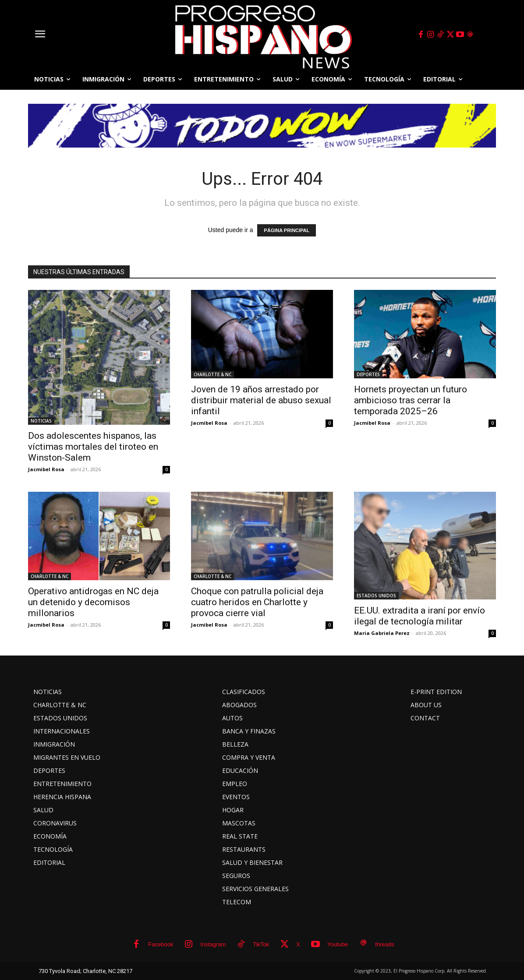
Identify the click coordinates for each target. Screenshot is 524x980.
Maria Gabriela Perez (382, 633)
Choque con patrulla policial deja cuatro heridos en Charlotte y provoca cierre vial (257, 602)
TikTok (261, 944)
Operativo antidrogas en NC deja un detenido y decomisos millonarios (93, 602)
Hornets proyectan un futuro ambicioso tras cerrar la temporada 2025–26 (411, 400)
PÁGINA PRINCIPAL (287, 230)
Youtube (338, 944)
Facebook (161, 944)
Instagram (213, 944)
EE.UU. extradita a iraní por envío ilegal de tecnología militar (420, 616)
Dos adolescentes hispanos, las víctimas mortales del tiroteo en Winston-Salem (93, 447)
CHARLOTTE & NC (212, 374)
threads (384, 944)
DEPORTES (368, 374)
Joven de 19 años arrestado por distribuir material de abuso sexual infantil (261, 400)
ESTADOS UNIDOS (376, 596)
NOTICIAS (41, 421)
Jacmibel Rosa (46, 469)
